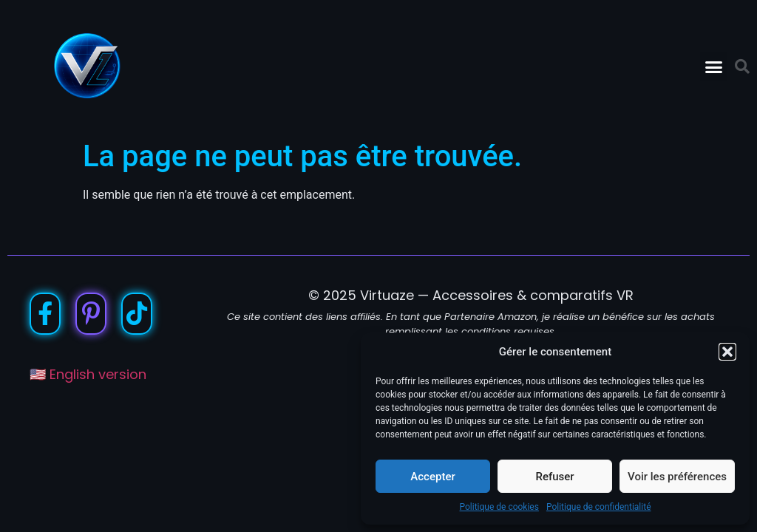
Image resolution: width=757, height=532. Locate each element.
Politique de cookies (499, 507)
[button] (727, 352)
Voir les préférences (677, 477)
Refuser (554, 477)
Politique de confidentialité (599, 507)
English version (98, 374)
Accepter (432, 477)
